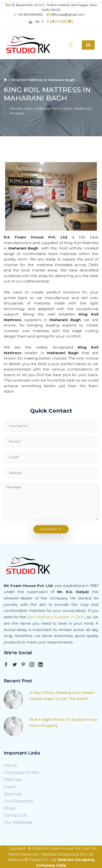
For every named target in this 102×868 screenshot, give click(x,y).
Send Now (51, 529)
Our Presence (18, 801)
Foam (10, 787)
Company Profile (21, 772)
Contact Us (15, 815)
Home (10, 765)
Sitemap (13, 794)
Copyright (16, 848)
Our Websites (18, 822)
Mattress (13, 779)
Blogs (10, 808)
